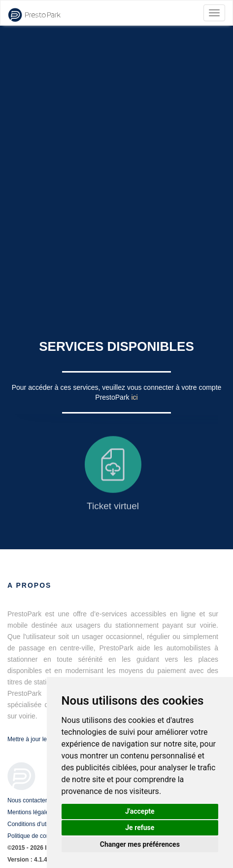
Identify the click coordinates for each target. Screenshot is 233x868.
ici (134, 397)
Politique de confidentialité (42, 836)
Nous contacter (27, 800)
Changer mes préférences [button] (140, 844)
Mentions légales (30, 812)
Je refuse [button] (140, 828)
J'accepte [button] (140, 811)
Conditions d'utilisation (37, 824)
